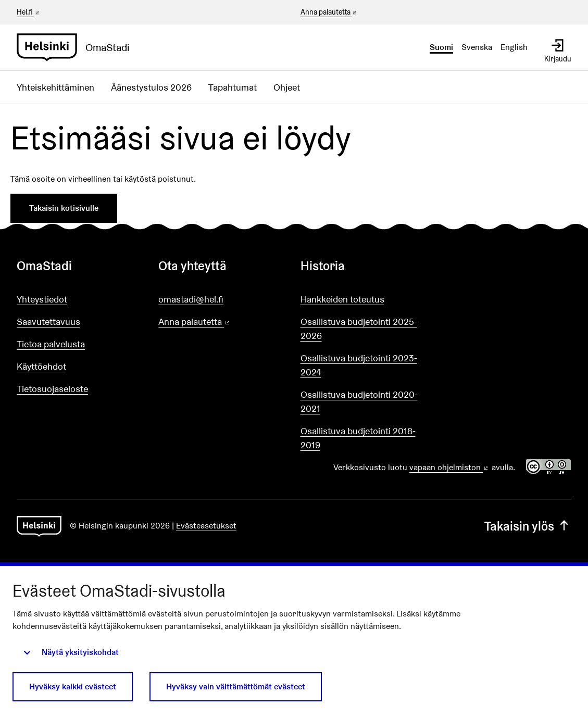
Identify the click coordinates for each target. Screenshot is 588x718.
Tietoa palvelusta (51, 344)
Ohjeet (287, 87)
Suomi (441, 47)
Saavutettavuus (48, 322)
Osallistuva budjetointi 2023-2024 (359, 365)
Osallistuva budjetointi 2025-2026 (359, 329)
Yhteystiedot (42, 299)
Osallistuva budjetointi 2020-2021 (359, 401)
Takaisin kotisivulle (64, 208)
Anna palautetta (329, 12)
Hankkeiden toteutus (342, 299)
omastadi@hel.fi (191, 299)
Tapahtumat (233, 87)
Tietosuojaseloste (52, 389)
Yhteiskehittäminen (55, 87)
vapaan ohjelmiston (449, 467)
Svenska (477, 47)
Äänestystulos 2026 (151, 87)
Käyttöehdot (41, 366)
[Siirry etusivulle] (77, 47)
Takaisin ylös (528, 526)
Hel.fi (29, 12)
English (514, 47)
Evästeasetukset (206, 526)
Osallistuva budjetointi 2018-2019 (358, 438)
